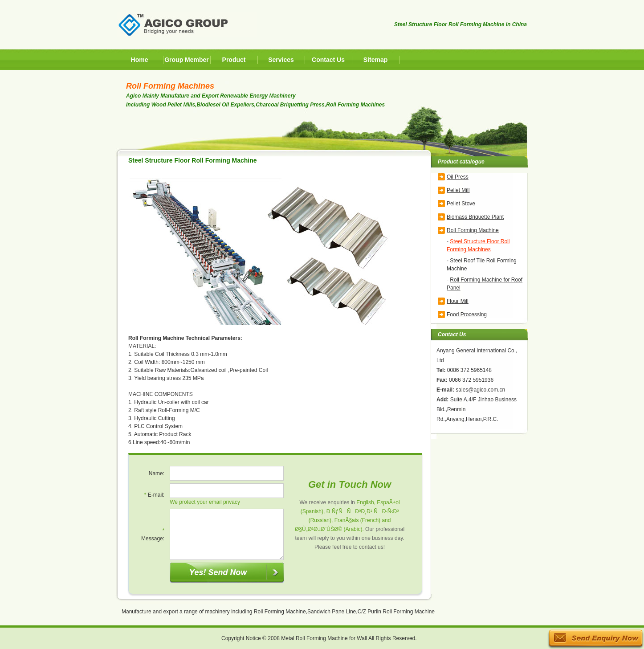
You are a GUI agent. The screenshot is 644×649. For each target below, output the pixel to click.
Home (140, 60)
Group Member (187, 60)
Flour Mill (458, 301)
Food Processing (467, 314)
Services (281, 60)
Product (234, 60)
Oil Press (458, 177)
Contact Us (328, 60)
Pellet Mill (458, 190)
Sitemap (375, 60)
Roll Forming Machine (473, 230)
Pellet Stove (461, 204)
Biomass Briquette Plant (475, 217)
